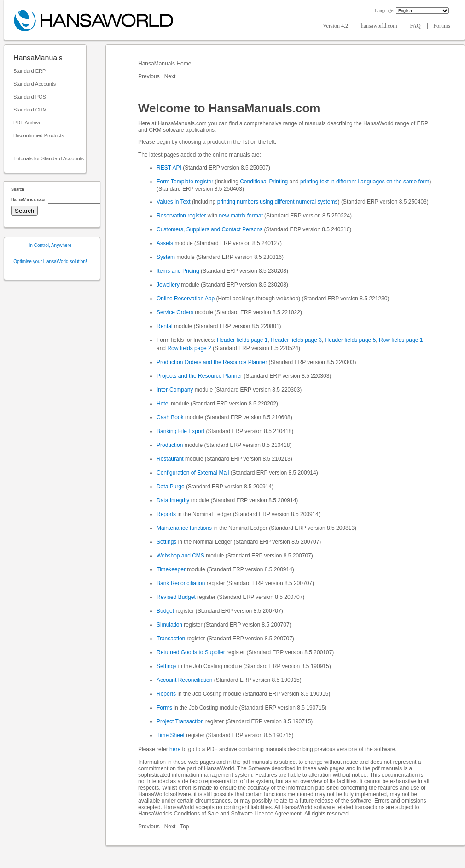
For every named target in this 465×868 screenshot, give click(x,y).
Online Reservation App (186, 299)
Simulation (169, 625)
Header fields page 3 (296, 340)
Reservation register (181, 216)
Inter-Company (175, 390)
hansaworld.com (380, 26)
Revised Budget (176, 597)
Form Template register (185, 182)
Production (170, 445)
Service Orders (175, 312)
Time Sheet (171, 735)
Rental (165, 326)
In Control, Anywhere (50, 245)
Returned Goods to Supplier (191, 652)
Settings (166, 542)
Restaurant (170, 459)
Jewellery (168, 285)
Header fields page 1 (242, 340)
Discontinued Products (39, 135)
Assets (165, 243)
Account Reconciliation (184, 680)
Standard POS (30, 97)
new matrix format (241, 216)
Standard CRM (30, 110)
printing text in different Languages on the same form (365, 182)
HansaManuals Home (166, 64)
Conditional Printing (264, 182)
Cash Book (170, 417)
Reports (166, 514)
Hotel (163, 404)
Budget (165, 611)
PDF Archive (27, 123)
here (175, 749)
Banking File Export (180, 431)
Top (184, 827)
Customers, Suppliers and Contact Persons (209, 229)
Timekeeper (171, 569)
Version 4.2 (336, 26)
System (166, 257)
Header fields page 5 (351, 340)
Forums (442, 26)
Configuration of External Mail (193, 473)
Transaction (171, 639)
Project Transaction (180, 721)
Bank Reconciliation (181, 583)
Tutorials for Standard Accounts (49, 158)
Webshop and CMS (180, 556)
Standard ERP (29, 71)
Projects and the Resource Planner (199, 376)
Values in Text (174, 202)
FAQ (416, 26)
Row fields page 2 (189, 348)
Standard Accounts (35, 84)
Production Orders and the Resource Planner (212, 362)
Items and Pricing (178, 271)
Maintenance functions (184, 528)
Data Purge (171, 487)
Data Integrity (173, 500)
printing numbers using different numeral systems (278, 202)
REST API (169, 168)
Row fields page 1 (401, 340)
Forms (164, 708)
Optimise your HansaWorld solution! (50, 261)
